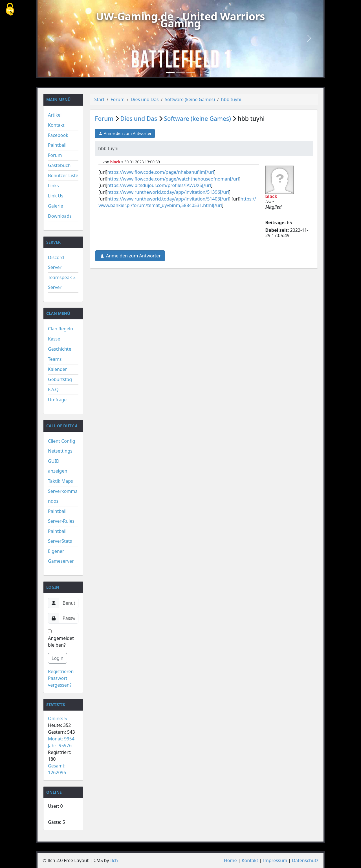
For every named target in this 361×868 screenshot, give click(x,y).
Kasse (54, 339)
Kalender (57, 369)
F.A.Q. (54, 390)
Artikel (55, 115)
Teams (55, 359)
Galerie (56, 206)
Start (99, 99)
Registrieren (61, 671)
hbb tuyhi (231, 99)
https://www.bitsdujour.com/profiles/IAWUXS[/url (159, 185)
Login (58, 658)
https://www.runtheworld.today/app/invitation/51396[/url (168, 192)
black (115, 162)
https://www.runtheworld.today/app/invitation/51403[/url (168, 199)
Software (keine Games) (190, 99)
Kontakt (56, 125)
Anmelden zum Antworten (125, 133)
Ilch (114, 860)
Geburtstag (60, 379)
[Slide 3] (191, 72)
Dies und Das (145, 99)
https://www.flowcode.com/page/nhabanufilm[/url (160, 172)
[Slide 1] (170, 72)
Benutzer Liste (63, 175)
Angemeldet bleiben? (61, 639)
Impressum (275, 860)
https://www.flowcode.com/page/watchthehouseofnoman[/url (173, 179)
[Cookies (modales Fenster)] (10, 10)
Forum (55, 155)
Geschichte (60, 349)
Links (53, 186)
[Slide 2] (180, 72)
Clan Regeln (60, 329)
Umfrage (57, 400)
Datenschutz (305, 860)
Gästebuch (59, 165)
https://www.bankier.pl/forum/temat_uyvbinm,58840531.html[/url (177, 202)
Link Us (56, 196)
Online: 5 (57, 718)
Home (230, 860)
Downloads (60, 216)
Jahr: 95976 (60, 745)
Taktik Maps (60, 481)
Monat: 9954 (61, 739)
